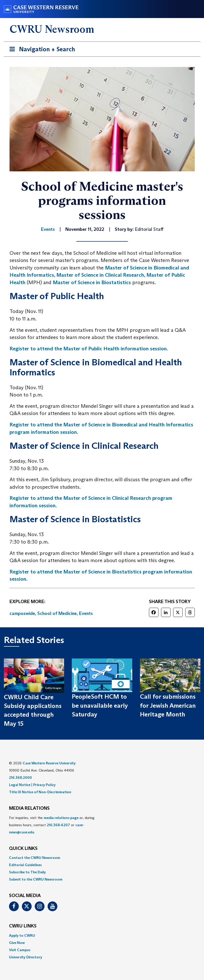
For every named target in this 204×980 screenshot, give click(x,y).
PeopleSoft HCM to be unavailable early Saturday (100, 705)
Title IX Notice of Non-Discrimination (40, 792)
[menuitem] (102, 858)
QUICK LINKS (23, 849)
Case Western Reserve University (49, 763)
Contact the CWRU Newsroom (35, 858)
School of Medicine (57, 613)
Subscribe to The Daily (27, 872)
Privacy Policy (44, 785)
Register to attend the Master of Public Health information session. (89, 349)
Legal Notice (20, 785)
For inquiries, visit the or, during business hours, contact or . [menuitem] (52, 825)
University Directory (26, 957)
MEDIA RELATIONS (29, 808)
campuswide (22, 613)
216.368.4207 (58, 825)
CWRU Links (23, 926)
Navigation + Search (41, 50)
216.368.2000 (20, 778)
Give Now (17, 943)
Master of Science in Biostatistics (92, 282)
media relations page (61, 818)
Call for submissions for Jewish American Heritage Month (168, 705)
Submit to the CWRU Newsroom (36, 879)
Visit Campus (20, 950)
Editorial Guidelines (25, 865)
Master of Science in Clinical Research (100, 275)
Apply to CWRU (22, 935)
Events (86, 613)
